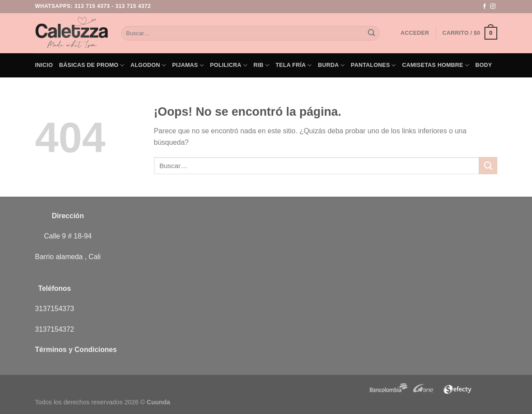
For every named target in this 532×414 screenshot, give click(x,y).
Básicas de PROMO (92, 65)
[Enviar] (372, 33)
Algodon (149, 65)
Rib (261, 65)
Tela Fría (294, 65)
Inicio (44, 65)
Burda (331, 65)
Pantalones (373, 65)
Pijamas (188, 65)
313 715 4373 (92, 6)
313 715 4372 (133, 6)
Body (484, 65)
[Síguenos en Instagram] (493, 7)
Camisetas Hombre (436, 65)
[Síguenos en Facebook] (484, 7)
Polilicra (229, 65)
